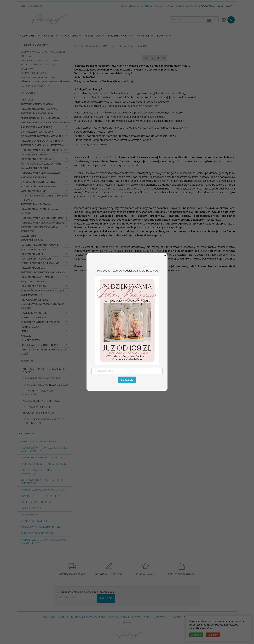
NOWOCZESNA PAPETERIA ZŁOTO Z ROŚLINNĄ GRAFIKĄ (43, 421)
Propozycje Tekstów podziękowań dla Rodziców (43, 541)
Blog (124, 6)
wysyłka (191, 6)
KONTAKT (63, 617)
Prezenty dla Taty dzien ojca (39, 209)
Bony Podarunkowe (33, 250)
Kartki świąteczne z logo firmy (41, 164)
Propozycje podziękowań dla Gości (44, 490)
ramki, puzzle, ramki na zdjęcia (39, 77)
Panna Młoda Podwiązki (36, 259)
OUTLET (26, 213)
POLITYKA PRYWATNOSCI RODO (88, 617)
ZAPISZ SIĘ (106, 598)
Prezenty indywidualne (36, 286)
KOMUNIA (162, 36)
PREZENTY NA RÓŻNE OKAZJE (37, 159)
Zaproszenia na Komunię (36, 127)
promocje (27, 100)
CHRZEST (49, 36)
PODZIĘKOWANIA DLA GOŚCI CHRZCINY (43, 150)
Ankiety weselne (31, 295)
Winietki (26, 308)
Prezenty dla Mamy (86, 46)
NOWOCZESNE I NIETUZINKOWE (41, 401)
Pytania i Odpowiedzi (34, 521)
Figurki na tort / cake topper (40, 345)
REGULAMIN (49, 617)
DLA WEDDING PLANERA (183, 617)
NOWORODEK (70, 36)
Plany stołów (30, 327)
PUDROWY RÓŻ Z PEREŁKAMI (39, 413)
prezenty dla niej (32, 254)
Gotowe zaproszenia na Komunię (42, 136)
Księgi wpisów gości (34, 282)
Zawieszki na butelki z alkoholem (42, 458)
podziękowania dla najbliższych (42, 173)
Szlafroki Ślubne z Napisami (39, 187)
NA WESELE (143, 36)
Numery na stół (31, 340)
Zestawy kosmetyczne (34, 73)
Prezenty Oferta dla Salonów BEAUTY (45, 123)
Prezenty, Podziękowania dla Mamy (43, 272)
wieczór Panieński (32, 240)
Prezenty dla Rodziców (36, 502)
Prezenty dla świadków (36, 204)
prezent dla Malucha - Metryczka (42, 145)
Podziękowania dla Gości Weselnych (44, 223)
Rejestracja (224, 6)
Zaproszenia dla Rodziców (38, 182)
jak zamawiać (175, 6)
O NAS (147, 617)
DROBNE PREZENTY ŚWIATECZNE (42, 378)
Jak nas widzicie (31, 508)
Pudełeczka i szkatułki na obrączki (43, 464)
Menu (24, 331)
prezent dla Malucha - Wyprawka (42, 141)
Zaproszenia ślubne (34, 155)
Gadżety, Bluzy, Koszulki (35, 86)
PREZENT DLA (93, 36)
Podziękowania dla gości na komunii (44, 218)
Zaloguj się (206, 6)
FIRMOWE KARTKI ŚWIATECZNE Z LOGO (45, 385)
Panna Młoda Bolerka (35, 168)
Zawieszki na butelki (34, 313)
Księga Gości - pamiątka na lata (41, 527)
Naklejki (26, 336)
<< (146, 58)
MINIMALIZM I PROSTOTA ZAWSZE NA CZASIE (44, 370)
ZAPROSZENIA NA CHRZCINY (37, 132)
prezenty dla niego (33, 268)
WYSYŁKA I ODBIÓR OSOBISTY (125, 617)
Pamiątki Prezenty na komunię (40, 245)
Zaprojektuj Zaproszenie (37, 533)
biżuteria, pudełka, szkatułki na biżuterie (45, 82)
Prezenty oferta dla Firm (37, 104)
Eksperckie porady (141, 6)
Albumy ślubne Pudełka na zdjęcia (43, 291)
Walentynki (28, 236)
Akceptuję (196, 635)
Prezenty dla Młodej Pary (37, 113)
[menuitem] (31, 36)
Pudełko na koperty (33, 318)
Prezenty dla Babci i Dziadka (39, 109)
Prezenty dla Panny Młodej (38, 277)
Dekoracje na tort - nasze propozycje (38, 472)
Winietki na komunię (34, 191)
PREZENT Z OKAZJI (119, 36)
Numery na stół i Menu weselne (41, 496)
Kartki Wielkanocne (34, 177)
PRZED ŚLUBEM (28, 36)
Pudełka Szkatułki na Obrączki (41, 322)
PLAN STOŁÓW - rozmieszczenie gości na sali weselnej (44, 450)
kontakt (159, 6)
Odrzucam (213, 635)
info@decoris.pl (35, 6)
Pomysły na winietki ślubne (38, 441)
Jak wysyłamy (29, 515)
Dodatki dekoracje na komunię (40, 263)
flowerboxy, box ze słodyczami (40, 60)
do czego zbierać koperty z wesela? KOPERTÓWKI (44, 482)
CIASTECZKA (160, 617)
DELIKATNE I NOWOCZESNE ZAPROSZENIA (38, 393)
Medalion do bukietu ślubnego (41, 118)
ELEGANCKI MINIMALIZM (36, 407)
